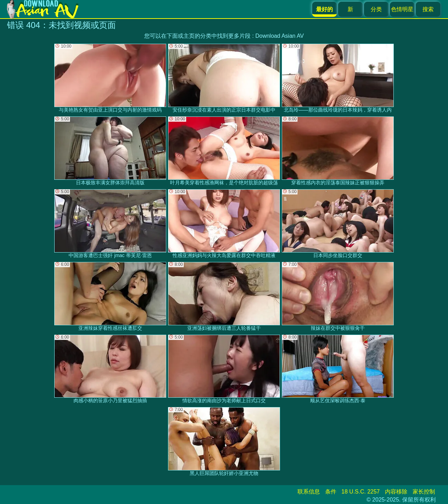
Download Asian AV (279, 36)
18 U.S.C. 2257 (361, 492)
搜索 (428, 9)
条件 (331, 492)
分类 (376, 9)
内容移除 (396, 492)
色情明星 (402, 9)
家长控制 (424, 492)
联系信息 (309, 492)
